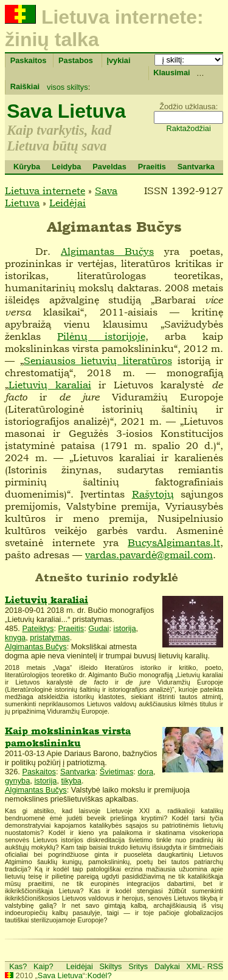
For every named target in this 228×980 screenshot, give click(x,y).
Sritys (138, 966)
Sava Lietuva (66, 111)
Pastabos (76, 60)
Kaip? (43, 966)
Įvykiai (118, 60)
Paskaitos (29, 60)
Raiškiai (25, 86)
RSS (215, 966)
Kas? (18, 966)
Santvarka (196, 167)
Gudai (98, 628)
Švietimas (116, 772)
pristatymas (50, 637)
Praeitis (152, 167)
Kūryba (27, 167)
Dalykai (167, 966)
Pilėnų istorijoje (101, 336)
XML (195, 966)
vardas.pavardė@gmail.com (149, 555)
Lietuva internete (45, 191)
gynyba (17, 781)
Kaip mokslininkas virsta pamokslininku (68, 737)
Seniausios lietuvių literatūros (98, 360)
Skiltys (111, 966)
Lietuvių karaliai (50, 385)
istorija (125, 628)
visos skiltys (67, 87)
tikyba (71, 781)
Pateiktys (38, 628)
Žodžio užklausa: (188, 106)
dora (145, 772)
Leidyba (66, 167)
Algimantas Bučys (107, 251)
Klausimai (171, 73)
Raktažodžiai (189, 128)
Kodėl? (100, 975)
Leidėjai (67, 203)
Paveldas (109, 167)
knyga (15, 637)
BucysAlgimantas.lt (174, 542)
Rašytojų (153, 494)
